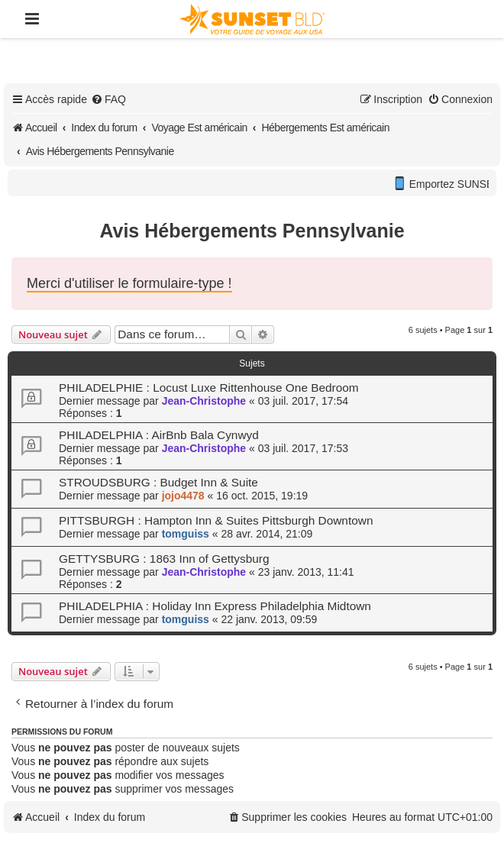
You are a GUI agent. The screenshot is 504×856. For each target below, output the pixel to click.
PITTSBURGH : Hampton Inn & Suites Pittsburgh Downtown (216, 520)
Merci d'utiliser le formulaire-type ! (129, 283)
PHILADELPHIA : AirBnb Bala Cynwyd (159, 435)
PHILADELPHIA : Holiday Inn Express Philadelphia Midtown (215, 606)
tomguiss (186, 534)
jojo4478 (183, 496)
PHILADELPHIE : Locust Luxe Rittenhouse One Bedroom (209, 388)
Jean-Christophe (204, 401)
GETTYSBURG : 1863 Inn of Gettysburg (164, 559)
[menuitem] (108, 99)
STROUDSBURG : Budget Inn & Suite (158, 482)
